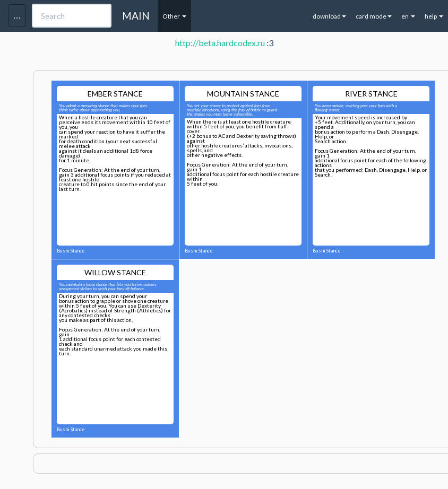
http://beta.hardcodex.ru (220, 43)
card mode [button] (374, 16)
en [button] (408, 16)
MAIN (136, 16)
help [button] (434, 16)
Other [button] (174, 16)
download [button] (329, 16)
